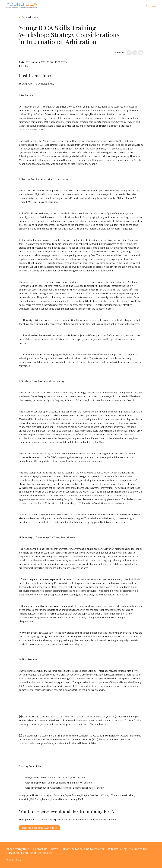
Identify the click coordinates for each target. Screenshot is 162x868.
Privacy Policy (117, 849)
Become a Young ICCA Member (39, 828)
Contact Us (40, 849)
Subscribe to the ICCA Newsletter (83, 849)
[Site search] (147, 5)
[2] (54, 84)
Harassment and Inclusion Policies (29, 853)
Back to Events (30, 17)
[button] (154, 5)
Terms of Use (139, 849)
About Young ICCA (18, 849)
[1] (34, 84)
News (55, 849)
